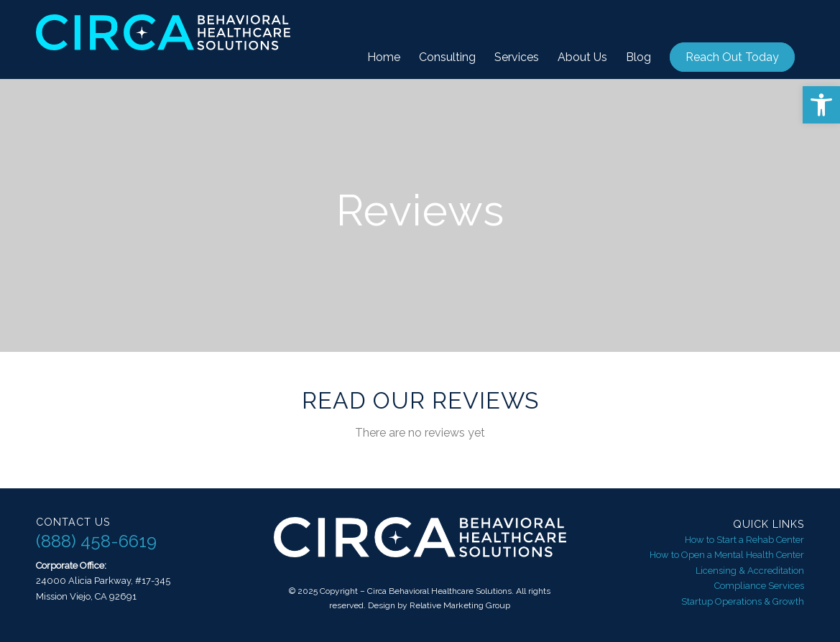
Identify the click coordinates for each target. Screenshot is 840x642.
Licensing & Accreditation (750, 571)
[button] (821, 105)
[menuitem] (384, 57)
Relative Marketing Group (460, 605)
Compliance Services (759, 586)
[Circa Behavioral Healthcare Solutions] (163, 39)
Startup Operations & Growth (743, 601)
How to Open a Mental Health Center (727, 555)
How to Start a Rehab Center (744, 540)
